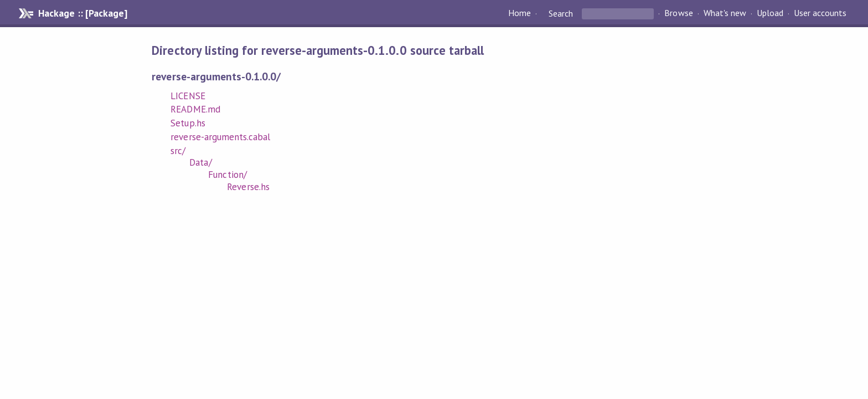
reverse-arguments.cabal (220, 137)
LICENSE (188, 96)
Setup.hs (188, 123)
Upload (770, 13)
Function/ (227, 175)
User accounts (820, 13)
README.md (195, 109)
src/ (178, 151)
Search (561, 13)
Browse (678, 13)
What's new (725, 13)
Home (520, 13)
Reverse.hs (248, 187)
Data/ (200, 162)
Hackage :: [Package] (82, 13)
